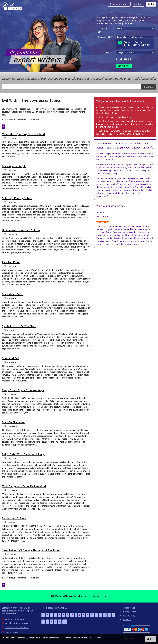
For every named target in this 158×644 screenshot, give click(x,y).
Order (151, 4)
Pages (109, 52)
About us (127, 620)
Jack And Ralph (11, 262)
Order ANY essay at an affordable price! (81, 596)
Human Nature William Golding (21, 230)
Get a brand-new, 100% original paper (116, 131)
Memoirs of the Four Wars (16, 623)
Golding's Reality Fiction (17, 198)
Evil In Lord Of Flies (14, 518)
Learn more (66, 638)
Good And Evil (11, 358)
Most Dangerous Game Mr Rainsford (24, 486)
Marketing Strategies (14, 619)
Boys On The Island (14, 422)
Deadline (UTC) (105, 37)
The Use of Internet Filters (17, 628)
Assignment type (103, 30)
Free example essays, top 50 (54, 608)
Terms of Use (129, 608)
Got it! (151, 639)
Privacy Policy (129, 612)
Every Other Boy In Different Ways (23, 390)
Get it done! (124, 66)
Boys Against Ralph (14, 166)
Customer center (119, 4)
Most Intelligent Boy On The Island (23, 134)
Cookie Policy (129, 616)
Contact (138, 4)
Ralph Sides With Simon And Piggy (23, 454)
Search (148, 87)
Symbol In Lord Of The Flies (19, 326)
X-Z (65, 622)
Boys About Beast (13, 294)
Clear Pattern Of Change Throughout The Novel (31, 550)
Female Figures (11, 632)
